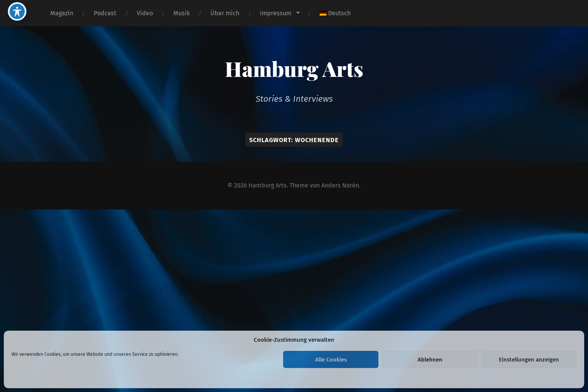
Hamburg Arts (294, 69)
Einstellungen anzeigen (529, 360)
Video (145, 13)
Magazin (62, 13)
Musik (182, 13)
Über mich (225, 13)
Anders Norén (340, 185)
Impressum (276, 13)
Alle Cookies (331, 360)
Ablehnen (430, 360)
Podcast (105, 13)
